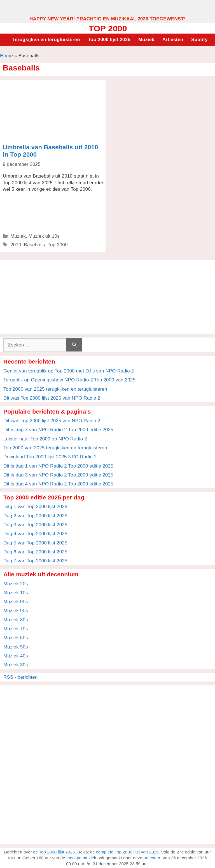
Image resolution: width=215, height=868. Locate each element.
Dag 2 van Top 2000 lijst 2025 (35, 516)
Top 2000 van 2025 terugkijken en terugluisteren (55, 389)
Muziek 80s (16, 620)
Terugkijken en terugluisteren (46, 40)
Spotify (199, 40)
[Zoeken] (74, 345)
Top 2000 (108, 28)
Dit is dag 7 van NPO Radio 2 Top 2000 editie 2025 (58, 430)
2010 (16, 245)
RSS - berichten (21, 677)
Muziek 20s (16, 584)
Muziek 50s (16, 647)
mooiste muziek (81, 858)
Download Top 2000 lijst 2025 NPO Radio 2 (50, 457)
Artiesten (173, 40)
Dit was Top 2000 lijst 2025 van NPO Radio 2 (52, 398)
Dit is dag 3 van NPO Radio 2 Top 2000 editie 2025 (58, 475)
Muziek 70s (16, 629)
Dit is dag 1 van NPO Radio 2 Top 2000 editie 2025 (58, 466)
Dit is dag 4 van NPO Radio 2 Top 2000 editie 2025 (58, 484)
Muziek (146, 40)
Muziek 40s (16, 656)
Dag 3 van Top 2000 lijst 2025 (35, 525)
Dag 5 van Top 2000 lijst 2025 (35, 543)
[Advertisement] (107, 8)
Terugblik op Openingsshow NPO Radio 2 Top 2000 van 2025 (69, 380)
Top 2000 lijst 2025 (109, 40)
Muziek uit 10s (44, 236)
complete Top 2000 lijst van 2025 (127, 852)
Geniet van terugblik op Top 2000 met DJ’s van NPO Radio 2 (69, 371)
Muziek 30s (16, 665)
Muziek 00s (16, 602)
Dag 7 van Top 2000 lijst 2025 (35, 561)
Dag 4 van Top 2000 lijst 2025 (35, 534)
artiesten (152, 858)
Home (6, 56)
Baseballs (34, 245)
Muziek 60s (16, 638)
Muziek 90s (16, 611)
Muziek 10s (16, 593)
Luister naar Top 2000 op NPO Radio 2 (45, 439)
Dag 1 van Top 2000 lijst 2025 (35, 507)
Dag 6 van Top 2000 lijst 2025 (35, 552)
